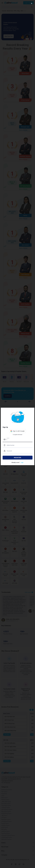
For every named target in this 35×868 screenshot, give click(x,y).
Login (22, 463)
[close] (32, 3)
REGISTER (17, 458)
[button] (17, 431)
